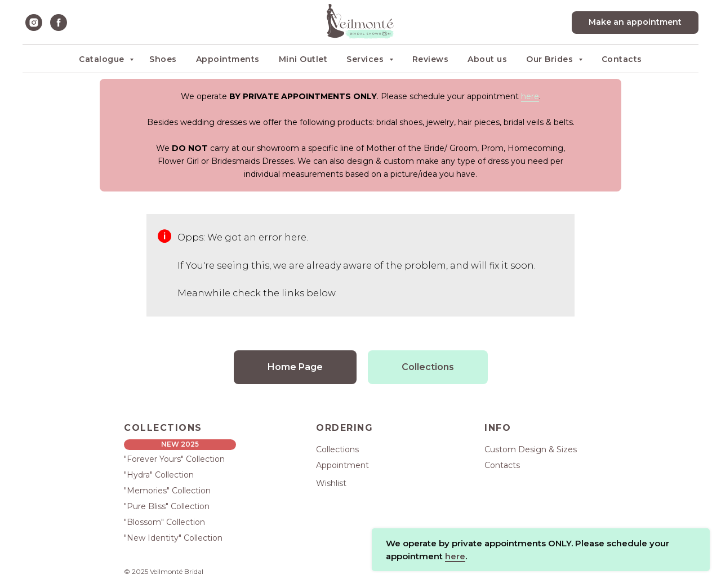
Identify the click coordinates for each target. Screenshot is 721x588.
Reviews (431, 59)
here (530, 96)
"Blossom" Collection (164, 522)
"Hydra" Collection (159, 475)
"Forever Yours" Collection (174, 459)
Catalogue (103, 59)
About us (487, 59)
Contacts (622, 59)
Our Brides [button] (551, 59)
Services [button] (366, 59)
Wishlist (331, 483)
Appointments (228, 59)
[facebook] (59, 23)
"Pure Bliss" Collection (167, 506)
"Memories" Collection (167, 491)
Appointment (342, 465)
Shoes (163, 59)
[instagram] (34, 23)
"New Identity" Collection (173, 538)
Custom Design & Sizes (531, 449)
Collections (337, 449)
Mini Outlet (303, 59)
